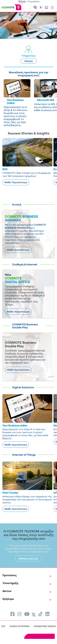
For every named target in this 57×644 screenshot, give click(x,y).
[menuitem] (12, 614)
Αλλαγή (28, 61)
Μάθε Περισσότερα (16, 182)
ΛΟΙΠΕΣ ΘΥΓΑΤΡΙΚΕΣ (20, 626)
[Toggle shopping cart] (46, 7)
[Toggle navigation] (52, 7)
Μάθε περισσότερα (18, 250)
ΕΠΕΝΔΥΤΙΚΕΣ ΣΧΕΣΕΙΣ (45, 626)
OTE (3, 626)
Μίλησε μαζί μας (28, 558)
